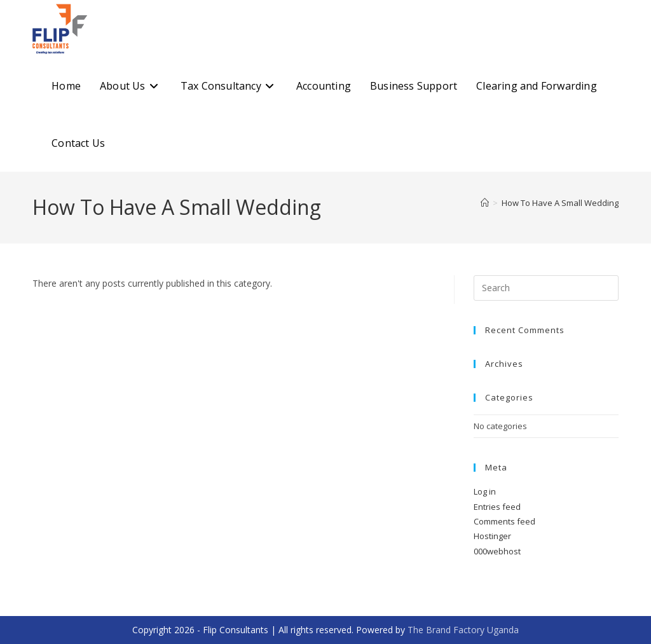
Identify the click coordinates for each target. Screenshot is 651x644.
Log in (485, 491)
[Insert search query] (546, 288)
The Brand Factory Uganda (463, 630)
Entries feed (497, 507)
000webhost (497, 551)
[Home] (485, 203)
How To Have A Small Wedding (560, 203)
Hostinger (492, 536)
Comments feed (504, 521)
